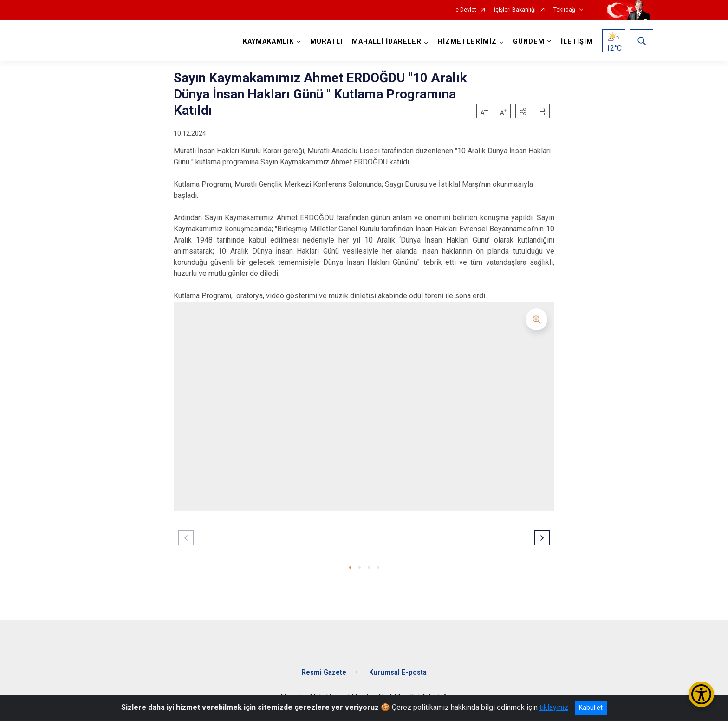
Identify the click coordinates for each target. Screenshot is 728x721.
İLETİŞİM (577, 42)
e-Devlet (466, 10)
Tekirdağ (564, 10)
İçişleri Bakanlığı (515, 10)
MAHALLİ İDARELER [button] (387, 42)
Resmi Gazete (324, 672)
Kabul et (591, 708)
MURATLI (326, 42)
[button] (523, 111)
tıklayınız (554, 707)
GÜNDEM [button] (529, 42)
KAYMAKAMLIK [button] (268, 42)
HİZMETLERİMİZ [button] (467, 42)
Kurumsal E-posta (398, 672)
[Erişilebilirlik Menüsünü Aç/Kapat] (701, 694)
